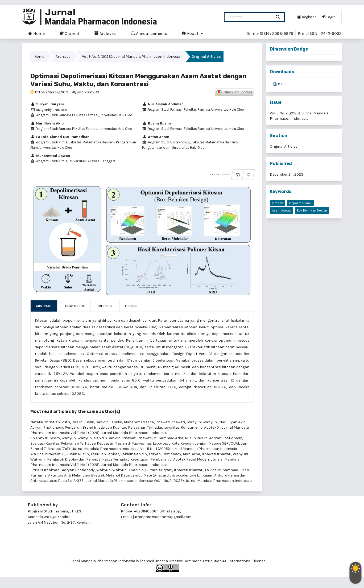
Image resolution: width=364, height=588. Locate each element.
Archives (105, 33)
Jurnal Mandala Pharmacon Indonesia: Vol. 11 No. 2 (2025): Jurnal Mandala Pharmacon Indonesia (169, 481)
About (191, 33)
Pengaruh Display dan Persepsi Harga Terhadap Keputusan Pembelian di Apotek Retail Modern (129, 459)
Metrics (105, 306)
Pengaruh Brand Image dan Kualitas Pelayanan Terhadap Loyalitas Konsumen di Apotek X (142, 427)
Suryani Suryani (47, 104)
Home (36, 33)
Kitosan (278, 203)
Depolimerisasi (300, 203)
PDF (280, 84)
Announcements (149, 33)
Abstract (44, 306)
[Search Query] (250, 17)
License (131, 306)
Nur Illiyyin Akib (47, 123)
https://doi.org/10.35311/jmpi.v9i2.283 (65, 92)
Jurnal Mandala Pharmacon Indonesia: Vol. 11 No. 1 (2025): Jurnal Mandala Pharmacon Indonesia (155, 449)
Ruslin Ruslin (156, 123)
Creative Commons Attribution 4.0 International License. (217, 561)
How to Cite (75, 306)
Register (307, 17)
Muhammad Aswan (50, 156)
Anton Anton (156, 137)
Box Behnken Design (312, 210)
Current (69, 33)
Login (329, 17)
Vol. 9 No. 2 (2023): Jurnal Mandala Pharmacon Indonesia (131, 57)
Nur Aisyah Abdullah (163, 104)
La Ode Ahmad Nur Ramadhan (60, 137)
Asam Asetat (281, 210)
